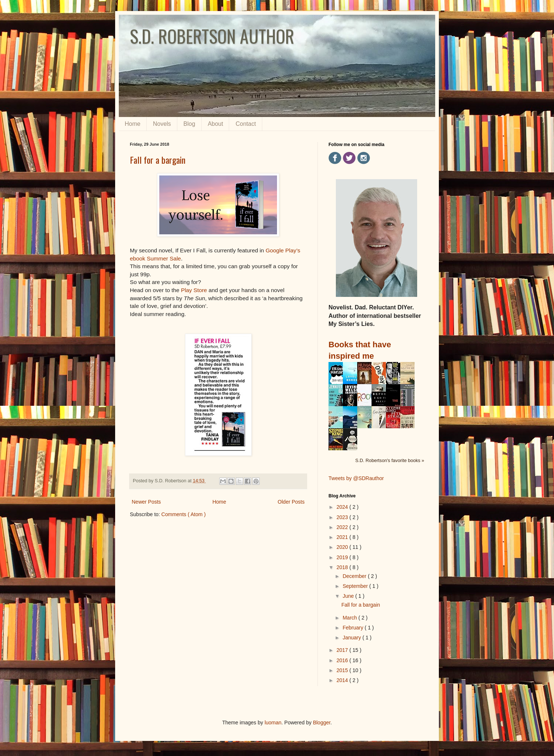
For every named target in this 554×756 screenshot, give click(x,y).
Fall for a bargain (158, 160)
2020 (343, 547)
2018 (343, 567)
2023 (343, 517)
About (216, 124)
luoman (273, 723)
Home (133, 124)
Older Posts (291, 502)
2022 (343, 527)
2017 (343, 650)
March (350, 618)
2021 (343, 537)
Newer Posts (146, 502)
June (349, 596)
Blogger (322, 723)
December (355, 576)
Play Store (194, 290)
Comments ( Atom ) (184, 514)
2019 (343, 557)
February (354, 628)
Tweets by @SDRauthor (356, 478)
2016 (343, 660)
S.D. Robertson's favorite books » (390, 461)
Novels (162, 124)
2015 (343, 670)
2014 (343, 680)
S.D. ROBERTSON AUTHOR (212, 36)
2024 (343, 507)
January (352, 638)
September (356, 586)
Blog (189, 124)
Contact (246, 124)
